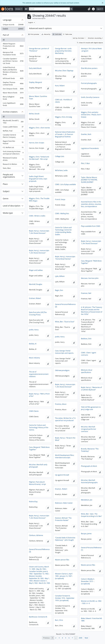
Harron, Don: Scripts (37, 143)
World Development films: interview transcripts (39, 458)
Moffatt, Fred (13, 131)
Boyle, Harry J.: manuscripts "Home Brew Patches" (65, 258)
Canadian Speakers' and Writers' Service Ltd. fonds (13, 61)
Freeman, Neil (86, 296)
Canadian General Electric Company (13, 136)
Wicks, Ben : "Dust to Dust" (65, 322)
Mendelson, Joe (87, 501)
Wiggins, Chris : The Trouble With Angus (39, 200)
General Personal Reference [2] (65, 305)
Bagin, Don (59, 290)
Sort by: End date (79, 38)
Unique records (13, 25)
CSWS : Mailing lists (62, 213)
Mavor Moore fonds (13, 93)
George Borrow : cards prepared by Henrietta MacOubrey (63, 51)
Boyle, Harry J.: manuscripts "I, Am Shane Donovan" (39, 232)
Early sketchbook (35, 68)
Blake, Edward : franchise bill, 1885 (66, 622)
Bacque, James (86, 535)
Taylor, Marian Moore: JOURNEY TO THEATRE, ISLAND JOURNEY (89, 180)
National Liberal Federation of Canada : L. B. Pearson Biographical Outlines (65, 134)
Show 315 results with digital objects (90, 43)
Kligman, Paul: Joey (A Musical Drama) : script (63, 485)
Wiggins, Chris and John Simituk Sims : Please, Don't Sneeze (91, 115)
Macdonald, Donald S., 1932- (13, 122)
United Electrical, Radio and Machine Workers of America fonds (13, 71)
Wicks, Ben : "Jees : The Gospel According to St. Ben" (91, 516)
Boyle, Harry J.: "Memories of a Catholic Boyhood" (65, 389)
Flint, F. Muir (85, 163)
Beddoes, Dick (86, 341)
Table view (67, 34)
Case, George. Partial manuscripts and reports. (64, 352)
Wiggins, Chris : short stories (39, 128)
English (13, 29)
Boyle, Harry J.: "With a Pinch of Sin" (91, 396)
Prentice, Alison (35, 405)
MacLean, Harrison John (90, 281)
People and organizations (9, 176)
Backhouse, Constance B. (90, 620)
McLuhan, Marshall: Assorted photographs (89, 483)
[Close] (103, 3)
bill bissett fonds (13, 79)
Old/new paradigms (36, 372)
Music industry (34, 358)
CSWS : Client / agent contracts (89, 356)
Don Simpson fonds (13, 89)
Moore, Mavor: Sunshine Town (38, 97)
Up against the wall (36, 476)
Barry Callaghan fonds (13, 98)
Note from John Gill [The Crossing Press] (38, 313)
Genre (6, 199)
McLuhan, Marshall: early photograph (64, 468)
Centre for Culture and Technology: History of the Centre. (91, 428)
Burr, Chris (33, 624)
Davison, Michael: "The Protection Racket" (37, 521)
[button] (89, 9)
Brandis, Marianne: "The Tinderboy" (64, 450)
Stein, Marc (13, 169)
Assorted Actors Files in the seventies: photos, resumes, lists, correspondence (91, 204)
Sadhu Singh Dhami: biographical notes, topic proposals (38, 179)
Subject (6, 191)
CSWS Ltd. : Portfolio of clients (63, 101)
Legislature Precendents (90, 148)
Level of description (12, 206)
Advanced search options (40, 28)
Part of (6, 35)
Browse (18, 9)
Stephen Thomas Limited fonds (13, 84)
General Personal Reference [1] (91, 550)
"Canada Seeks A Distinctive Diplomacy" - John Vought (39, 540)
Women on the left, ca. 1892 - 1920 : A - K (91, 604)
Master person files (36, 561)
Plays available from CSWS (91, 226)
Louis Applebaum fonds (13, 104)
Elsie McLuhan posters (89, 68)
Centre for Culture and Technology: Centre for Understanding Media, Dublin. (63, 231)
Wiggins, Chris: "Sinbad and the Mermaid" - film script (39, 158)
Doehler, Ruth (86, 134)
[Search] (49, 9)
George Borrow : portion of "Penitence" (39, 50)
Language (7, 20)
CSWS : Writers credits (37, 216)
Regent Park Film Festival (13, 142)
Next (86, 638)
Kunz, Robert (60, 86)
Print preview (34, 34)
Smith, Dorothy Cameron (90, 97)
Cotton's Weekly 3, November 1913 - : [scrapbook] (88, 583)
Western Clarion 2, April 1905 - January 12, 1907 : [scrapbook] (38, 577)
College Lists (60, 156)
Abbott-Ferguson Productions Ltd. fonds (13, 46)
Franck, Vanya (60, 199)
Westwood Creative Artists (13, 159)
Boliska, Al (33, 344)
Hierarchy (46, 34)
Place (5, 184)
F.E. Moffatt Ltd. (13, 148)
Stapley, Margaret (36, 82)
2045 (81, 638)
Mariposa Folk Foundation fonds (13, 54)
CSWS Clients (86, 412)
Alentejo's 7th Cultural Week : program (91, 50)
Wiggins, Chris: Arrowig (63, 117)
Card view (57, 34)
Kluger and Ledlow (36, 270)
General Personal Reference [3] (65, 552)
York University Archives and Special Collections (13, 153)
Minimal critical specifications (61, 372)
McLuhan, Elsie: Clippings (64, 71)
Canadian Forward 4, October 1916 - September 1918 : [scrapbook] (39, 602)
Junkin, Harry (34, 330)
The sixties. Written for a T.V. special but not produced (39, 421)
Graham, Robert (35, 298)
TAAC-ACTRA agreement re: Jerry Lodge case (65, 409)
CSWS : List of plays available (65, 184)
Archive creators (10, 112)
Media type (8, 213)
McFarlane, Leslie (61, 170)
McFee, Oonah (34, 114)
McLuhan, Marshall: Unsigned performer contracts (63, 429)
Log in (99, 9)
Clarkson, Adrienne (62, 537)
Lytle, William (60, 276)
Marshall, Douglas (36, 284)
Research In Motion (13, 165)
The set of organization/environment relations (91, 375)
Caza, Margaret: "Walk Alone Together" (91, 262)
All (4, 40)
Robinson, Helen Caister (38, 504)
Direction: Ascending (95, 38)
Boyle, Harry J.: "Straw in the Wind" (39, 440)
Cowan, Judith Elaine (13, 127)
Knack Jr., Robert (35, 490)
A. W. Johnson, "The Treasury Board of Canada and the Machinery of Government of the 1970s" (92, 313)
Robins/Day (59, 504)
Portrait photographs (89, 83)
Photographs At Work (89, 467)
